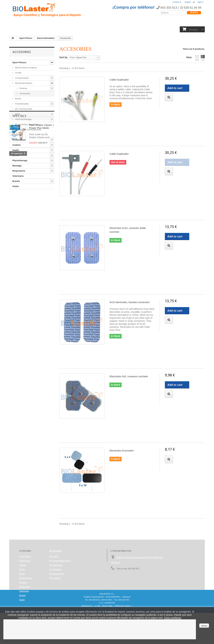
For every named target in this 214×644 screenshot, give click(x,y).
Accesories (24, 93)
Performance (42, 29)
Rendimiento (94, 22)
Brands (170, 29)
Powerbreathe (22, 104)
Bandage (120, 29)
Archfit (18, 73)
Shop (193, 22)
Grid (197, 58)
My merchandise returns (60, 561)
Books (84, 29)
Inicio (17, 22)
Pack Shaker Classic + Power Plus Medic (42, 210)
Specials (19, 199)
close (204, 626)
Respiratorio (137, 29)
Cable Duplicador (119, 80)
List (203, 58)
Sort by (63, 57)
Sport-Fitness (22, 29)
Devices (23, 88)
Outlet (16, 186)
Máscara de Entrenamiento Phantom (27, 132)
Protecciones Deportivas (27, 124)
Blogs (123, 22)
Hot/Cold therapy (23, 119)
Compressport (22, 78)
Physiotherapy (101, 29)
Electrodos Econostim (122, 451)
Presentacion (32, 22)
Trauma (62, 22)
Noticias (111, 22)
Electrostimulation (23, 83)
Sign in (200, 2)
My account (56, 551)
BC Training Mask (23, 109)
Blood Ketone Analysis (26, 68)
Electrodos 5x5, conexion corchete (129, 376)
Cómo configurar (173, 618)
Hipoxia (49, 22)
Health (58, 29)
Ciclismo (76, 22)
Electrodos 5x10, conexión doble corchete (128, 230)
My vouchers (55, 578)
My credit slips (56, 565)
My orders (54, 556)
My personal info (57, 574)
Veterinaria (155, 29)
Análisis (71, 29)
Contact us (177, 2)
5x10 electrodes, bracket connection (130, 302)
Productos (137, 22)
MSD (17, 114)
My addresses (56, 569)
